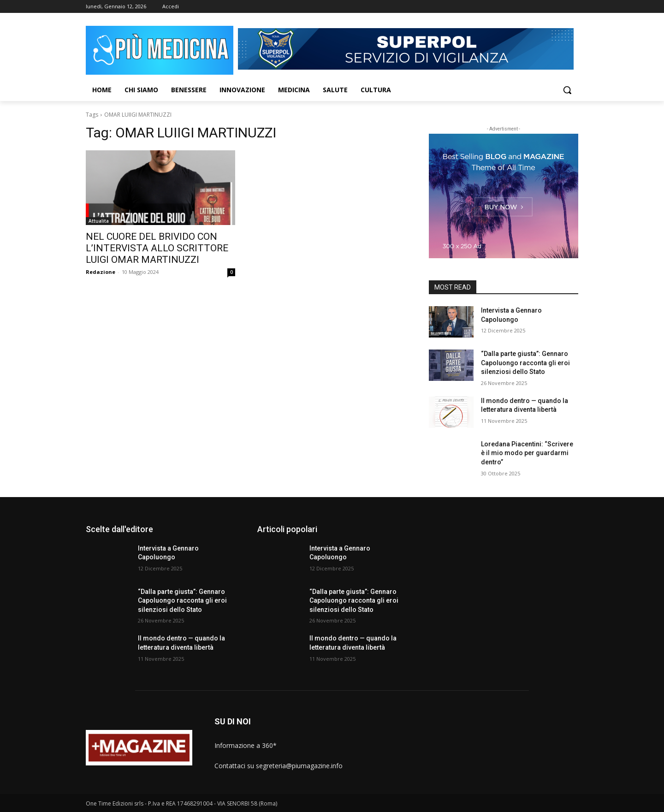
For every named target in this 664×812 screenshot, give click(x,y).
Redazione (101, 272)
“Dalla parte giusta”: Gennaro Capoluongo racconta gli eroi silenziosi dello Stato (525, 363)
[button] (567, 90)
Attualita (99, 221)
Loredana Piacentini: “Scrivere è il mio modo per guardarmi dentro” (527, 453)
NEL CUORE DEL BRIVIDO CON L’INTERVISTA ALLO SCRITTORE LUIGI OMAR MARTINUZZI (157, 248)
